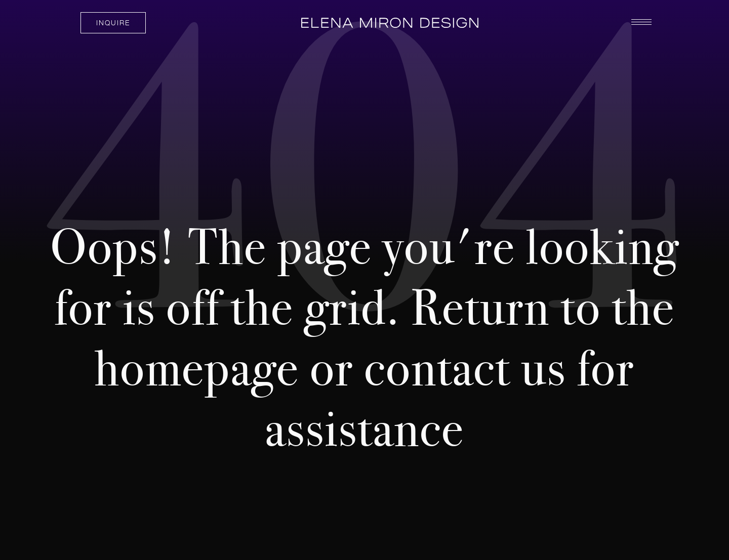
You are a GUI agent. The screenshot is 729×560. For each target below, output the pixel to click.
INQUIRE (113, 23)
